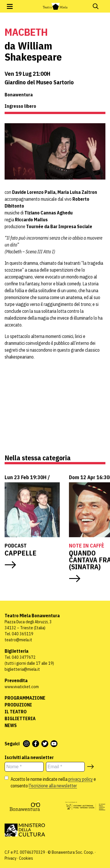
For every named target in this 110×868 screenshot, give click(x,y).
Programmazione (25, 698)
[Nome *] (24, 767)
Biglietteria (20, 718)
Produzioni (18, 705)
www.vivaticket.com (22, 687)
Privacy (10, 858)
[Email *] (65, 767)
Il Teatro (16, 712)
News (11, 725)
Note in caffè (87, 546)
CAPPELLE (21, 553)
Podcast (16, 546)
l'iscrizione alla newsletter (53, 786)
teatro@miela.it (18, 640)
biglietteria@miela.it (22, 669)
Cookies (26, 858)
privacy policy (81, 779)
